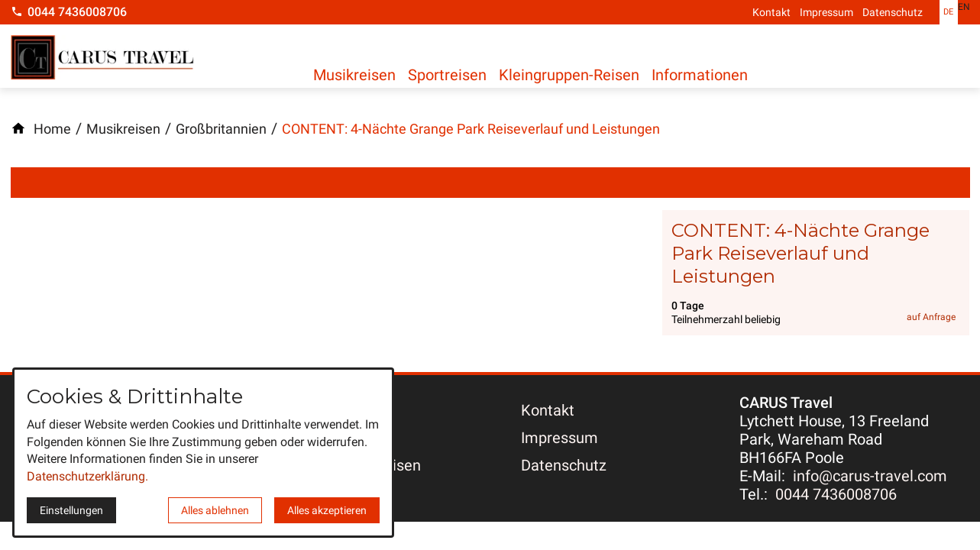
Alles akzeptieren (327, 510)
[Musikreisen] (123, 129)
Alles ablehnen (215, 510)
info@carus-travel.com (870, 476)
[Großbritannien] (221, 129)
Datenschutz (893, 12)
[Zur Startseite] (102, 59)
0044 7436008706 (836, 494)
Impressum (826, 12)
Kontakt (771, 12)
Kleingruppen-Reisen (581, 74)
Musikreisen (354, 74)
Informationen (718, 74)
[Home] (52, 129)
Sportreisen (453, 74)
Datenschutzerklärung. (87, 476)
